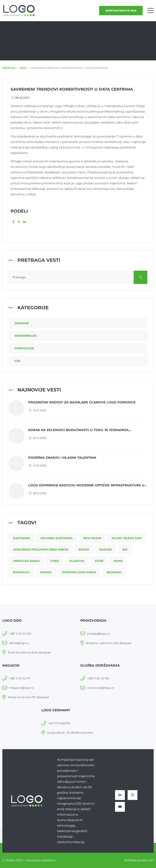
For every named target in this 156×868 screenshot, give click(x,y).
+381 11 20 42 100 (20, 634)
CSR (17, 361)
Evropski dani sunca (79, 572)
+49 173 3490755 (59, 723)
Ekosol (46, 572)
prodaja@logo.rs (98, 634)
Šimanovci (21, 572)
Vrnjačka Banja (26, 561)
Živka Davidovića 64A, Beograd (29, 652)
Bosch (84, 550)
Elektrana (22, 538)
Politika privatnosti (139, 860)
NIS (125, 550)
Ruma (118, 561)
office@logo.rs (19, 643)
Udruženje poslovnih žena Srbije (41, 550)
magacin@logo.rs (21, 688)
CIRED (55, 561)
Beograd (114, 572)
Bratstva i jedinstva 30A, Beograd (109, 643)
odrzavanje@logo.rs (101, 688)
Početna (9, 68)
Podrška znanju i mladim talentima (62, 458)
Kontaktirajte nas (121, 11)
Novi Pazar (92, 538)
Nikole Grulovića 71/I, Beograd (28, 697)
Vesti (23, 68)
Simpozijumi (24, 348)
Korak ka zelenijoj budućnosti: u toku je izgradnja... (80, 430)
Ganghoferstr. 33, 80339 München (70, 733)
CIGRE (99, 561)
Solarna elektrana (57, 538)
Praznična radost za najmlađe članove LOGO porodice (82, 402)
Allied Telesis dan (127, 538)
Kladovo (77, 561)
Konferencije (25, 336)
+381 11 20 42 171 (20, 678)
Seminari (22, 323)
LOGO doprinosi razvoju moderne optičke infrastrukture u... (88, 485)
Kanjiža (106, 550)
